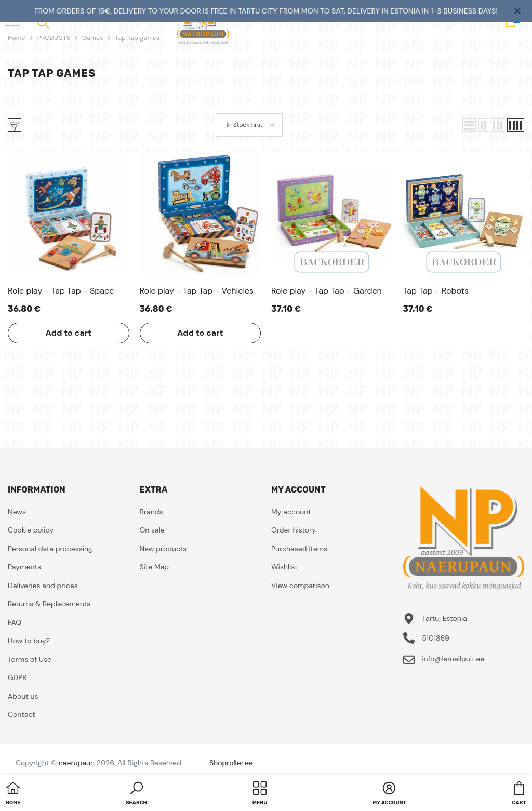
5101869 (436, 638)
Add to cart (68, 333)
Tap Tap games (137, 38)
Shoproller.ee (231, 763)
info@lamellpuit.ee (453, 659)
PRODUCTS (54, 38)
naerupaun (77, 763)
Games (92, 38)
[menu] (43, 22)
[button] (469, 125)
